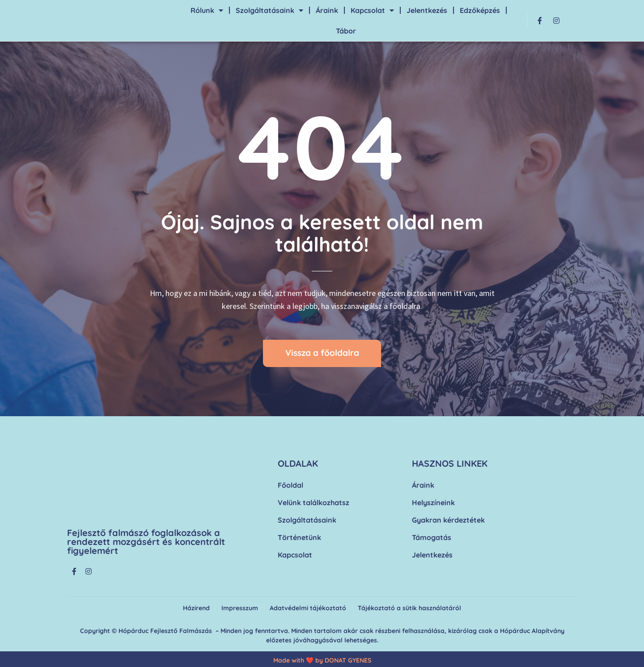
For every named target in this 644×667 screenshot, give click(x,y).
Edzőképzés (480, 10)
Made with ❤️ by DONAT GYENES (322, 660)
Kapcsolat (372, 10)
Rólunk (207, 10)
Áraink (327, 10)
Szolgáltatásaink (269, 10)
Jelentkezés (427, 10)
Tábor (346, 31)
